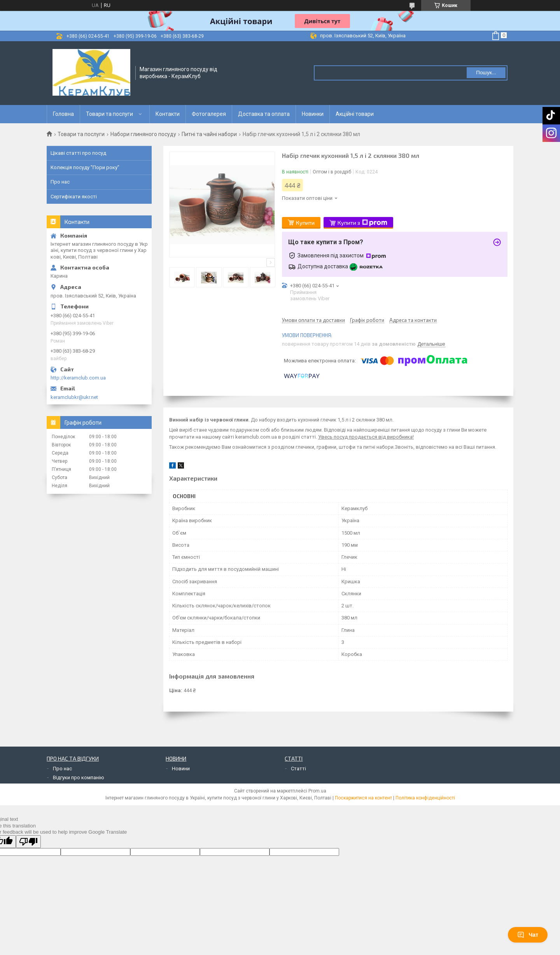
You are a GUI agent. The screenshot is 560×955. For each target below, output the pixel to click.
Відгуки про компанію (79, 777)
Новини (181, 769)
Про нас (60, 182)
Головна (63, 114)
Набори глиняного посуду (143, 134)
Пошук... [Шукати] (486, 73)
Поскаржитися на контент (363, 798)
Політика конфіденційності (425, 798)
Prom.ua (317, 791)
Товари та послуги (109, 114)
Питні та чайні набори (209, 134)
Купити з (362, 223)
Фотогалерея (209, 114)
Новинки (313, 114)
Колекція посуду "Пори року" (85, 167)
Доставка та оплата (264, 114)
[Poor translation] (28, 842)
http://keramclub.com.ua (78, 378)
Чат (528, 935)
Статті (298, 769)
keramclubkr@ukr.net (74, 397)
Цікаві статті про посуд (78, 153)
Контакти (168, 114)
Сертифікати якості (74, 197)
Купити (305, 223)
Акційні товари (355, 114)
